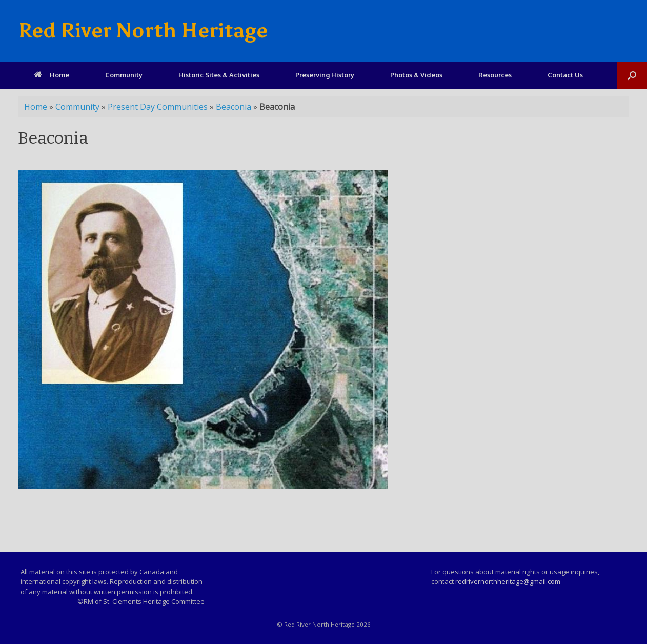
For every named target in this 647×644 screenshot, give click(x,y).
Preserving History (325, 75)
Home (52, 75)
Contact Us (565, 75)
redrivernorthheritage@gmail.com (508, 581)
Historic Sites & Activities (219, 75)
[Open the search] (632, 75)
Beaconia (234, 107)
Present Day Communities (158, 107)
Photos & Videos (416, 75)
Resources (495, 75)
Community (124, 75)
